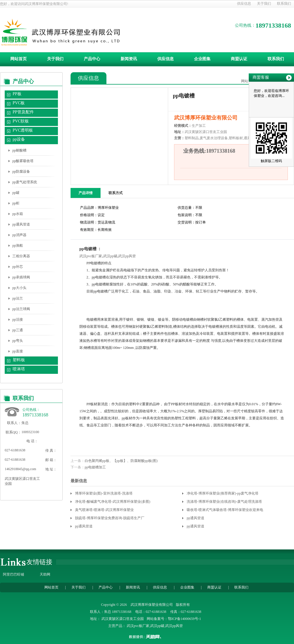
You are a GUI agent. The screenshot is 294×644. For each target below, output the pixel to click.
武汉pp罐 (110, 256)
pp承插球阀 (21, 277)
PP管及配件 (23, 112)
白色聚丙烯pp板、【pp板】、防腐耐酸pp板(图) (121, 461)
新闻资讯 (129, 59)
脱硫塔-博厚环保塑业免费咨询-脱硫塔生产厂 (110, 518)
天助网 (45, 574)
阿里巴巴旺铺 (14, 574)
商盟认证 (239, 59)
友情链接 (39, 562)
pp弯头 (18, 341)
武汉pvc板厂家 (91, 256)
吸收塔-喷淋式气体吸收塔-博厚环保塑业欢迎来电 (225, 510)
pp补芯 (18, 267)
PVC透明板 (23, 130)
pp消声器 (19, 235)
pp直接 (18, 351)
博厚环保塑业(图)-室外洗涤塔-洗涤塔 (104, 493)
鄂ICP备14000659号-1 (184, 619)
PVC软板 (21, 121)
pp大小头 (19, 288)
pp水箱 (18, 214)
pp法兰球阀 (21, 309)
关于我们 (264, 4)
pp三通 (18, 330)
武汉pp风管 (127, 256)
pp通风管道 (21, 224)
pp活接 (18, 320)
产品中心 (92, 59)
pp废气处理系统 (25, 182)
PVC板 (19, 103)
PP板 (17, 94)
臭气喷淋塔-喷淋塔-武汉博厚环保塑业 (104, 510)
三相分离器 (21, 256)
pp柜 (16, 203)
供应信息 (244, 4)
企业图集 (202, 59)
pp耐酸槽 (19, 150)
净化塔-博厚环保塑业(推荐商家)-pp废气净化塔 (223, 493)
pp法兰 (18, 298)
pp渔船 (18, 246)
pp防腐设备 (21, 171)
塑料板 (19, 360)
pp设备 (19, 139)
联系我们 (284, 4)
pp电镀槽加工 (95, 467)
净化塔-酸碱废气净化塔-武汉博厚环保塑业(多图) (113, 502)
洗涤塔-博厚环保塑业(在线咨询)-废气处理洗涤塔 (224, 502)
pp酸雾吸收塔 (23, 161)
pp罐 (16, 193)
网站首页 (19, 59)
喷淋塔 (19, 369)
